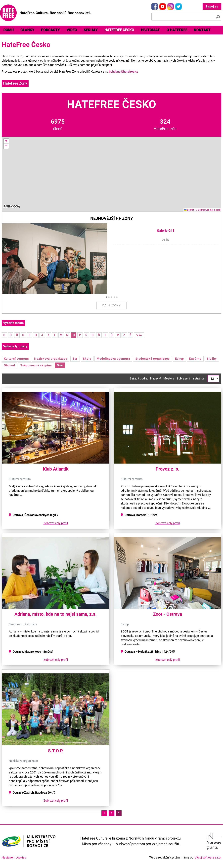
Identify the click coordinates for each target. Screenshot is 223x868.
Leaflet (189, 210)
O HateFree (177, 30)
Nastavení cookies (14, 857)
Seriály (91, 30)
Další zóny (111, 305)
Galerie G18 (166, 231)
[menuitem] (9, 30)
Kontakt (202, 30)
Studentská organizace (152, 359)
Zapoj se (212, 6)
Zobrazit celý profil (56, 523)
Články (27, 30)
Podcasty (50, 30)
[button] (6, 141)
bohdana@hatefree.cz (124, 71)
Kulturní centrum (16, 359)
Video (72, 30)
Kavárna (195, 359)
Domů (9, 30)
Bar (75, 359)
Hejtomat (150, 30)
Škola (87, 359)
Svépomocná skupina (36, 365)
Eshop (179, 359)
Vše (139, 335)
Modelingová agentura (113, 359)
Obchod (9, 365)
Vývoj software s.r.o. (208, 857)
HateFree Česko (119, 30)
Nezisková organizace (51, 359)
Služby (212, 359)
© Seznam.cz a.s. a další (208, 210)
